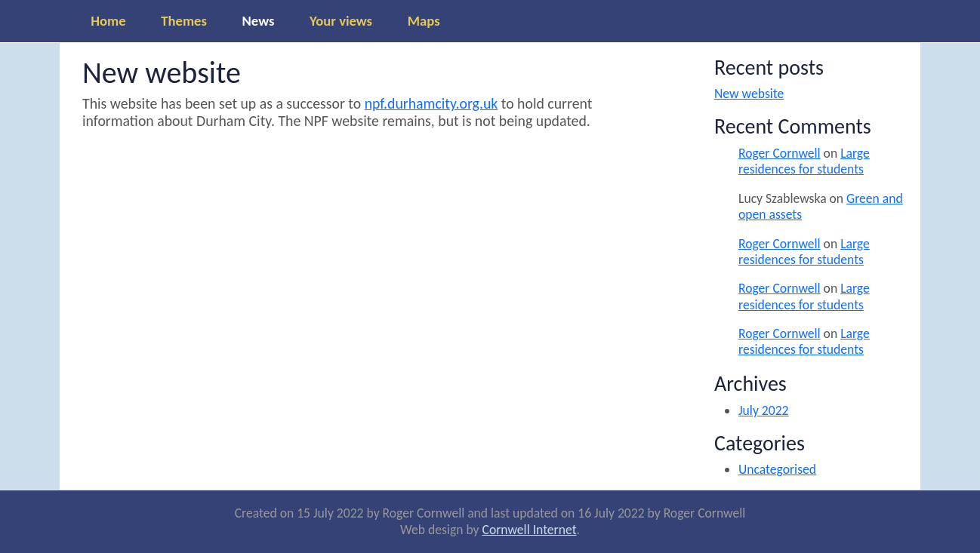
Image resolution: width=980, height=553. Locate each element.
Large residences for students (804, 161)
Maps (424, 21)
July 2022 (764, 410)
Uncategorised (777, 469)
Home (108, 21)
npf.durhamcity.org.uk (431, 103)
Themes (184, 21)
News (259, 21)
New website (749, 94)
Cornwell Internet (530, 530)
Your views (341, 21)
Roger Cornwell (780, 153)
